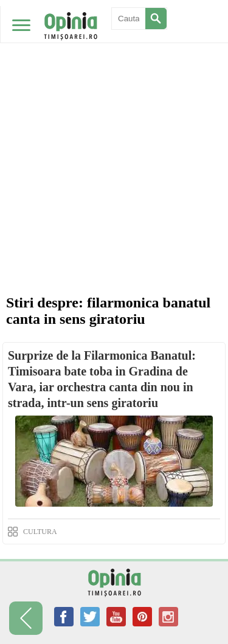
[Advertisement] (114, 120)
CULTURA (40, 532)
